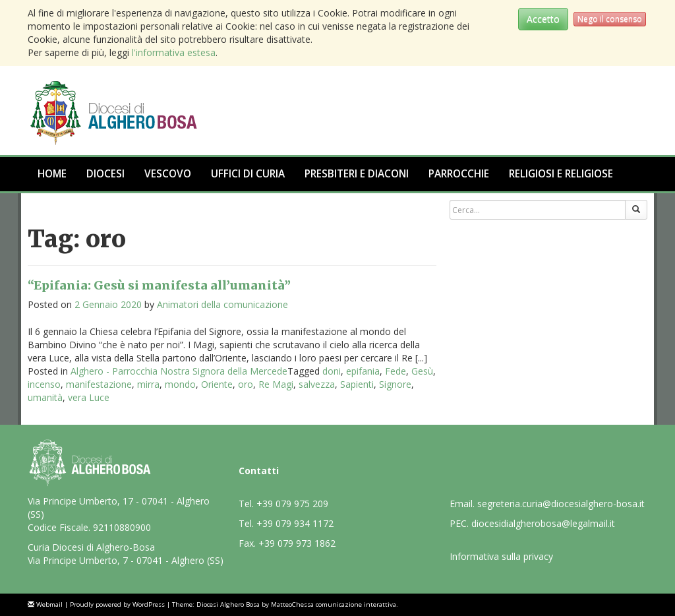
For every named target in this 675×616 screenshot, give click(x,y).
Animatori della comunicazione (222, 304)
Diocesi (105, 174)
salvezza (317, 384)
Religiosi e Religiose (561, 174)
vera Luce (89, 397)
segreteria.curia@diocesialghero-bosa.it (561, 504)
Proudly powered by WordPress (117, 604)
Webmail (49, 604)
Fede (396, 371)
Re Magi (276, 384)
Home (52, 174)
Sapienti (357, 384)
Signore (395, 384)
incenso (44, 384)
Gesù (422, 371)
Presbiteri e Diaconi (357, 174)
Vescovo (168, 174)
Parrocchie (459, 174)
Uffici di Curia (248, 174)
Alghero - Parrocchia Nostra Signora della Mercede (179, 371)
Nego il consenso (610, 19)
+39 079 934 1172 (295, 523)
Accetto (543, 19)
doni (332, 371)
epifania (363, 371)
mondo (180, 384)
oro (246, 384)
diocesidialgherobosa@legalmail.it (543, 523)
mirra (148, 384)
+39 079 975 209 (292, 504)
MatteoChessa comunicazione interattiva (334, 604)
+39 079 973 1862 (297, 543)
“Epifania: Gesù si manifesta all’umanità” (159, 285)
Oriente (217, 384)
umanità (45, 397)
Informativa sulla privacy (501, 556)
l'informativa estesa (174, 52)
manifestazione (99, 384)
